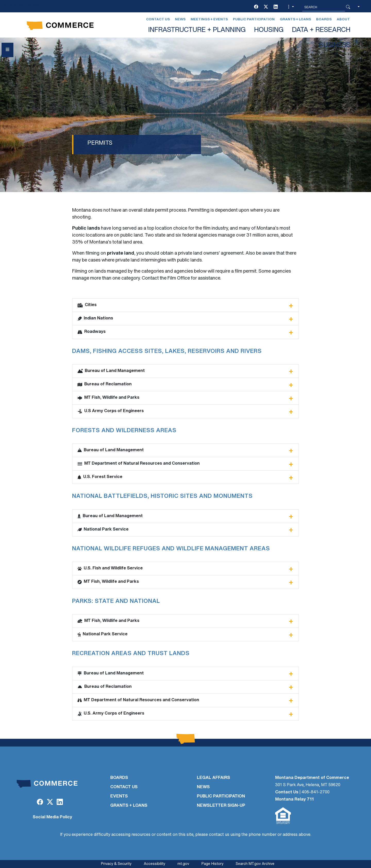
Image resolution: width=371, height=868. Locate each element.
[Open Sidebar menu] (7, 50)
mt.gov (183, 864)
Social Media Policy (52, 817)
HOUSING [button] (269, 30)
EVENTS (119, 796)
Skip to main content (23, 6)
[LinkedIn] (276, 7)
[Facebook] (256, 7)
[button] (290, 7)
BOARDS (119, 778)
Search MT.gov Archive (255, 864)
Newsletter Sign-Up (221, 806)
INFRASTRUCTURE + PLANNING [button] (197, 30)
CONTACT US (124, 787)
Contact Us (158, 19)
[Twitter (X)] (266, 7)
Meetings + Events (209, 19)
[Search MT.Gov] (324, 7)
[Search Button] (348, 7)
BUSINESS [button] (335, 45)
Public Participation (254, 19)
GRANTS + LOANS (129, 806)
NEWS (203, 787)
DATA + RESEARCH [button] (321, 30)
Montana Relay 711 (294, 800)
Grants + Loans (295, 19)
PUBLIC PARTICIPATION (221, 796)
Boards (324, 19)
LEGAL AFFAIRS (213, 778)
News (180, 19)
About (343, 19)
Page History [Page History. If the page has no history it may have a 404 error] (212, 864)
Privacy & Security (116, 864)
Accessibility (154, 864)
